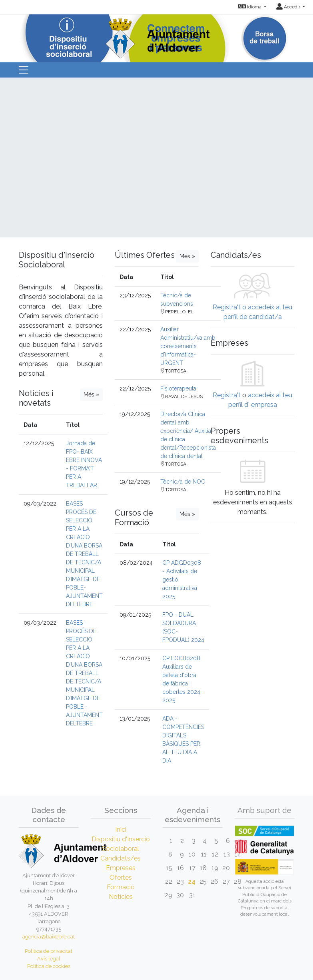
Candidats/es (121, 858)
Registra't (227, 307)
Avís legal (49, 959)
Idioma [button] (250, 7)
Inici (121, 830)
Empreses (121, 868)
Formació (121, 887)
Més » (91, 394)
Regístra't (227, 395)
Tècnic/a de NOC (183, 482)
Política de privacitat (49, 951)
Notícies (121, 897)
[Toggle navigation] (24, 70)
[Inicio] (157, 36)
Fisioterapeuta (178, 388)
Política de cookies (49, 966)
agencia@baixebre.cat (49, 937)
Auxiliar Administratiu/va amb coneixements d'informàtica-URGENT (188, 346)
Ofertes (121, 877)
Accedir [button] (289, 7)
